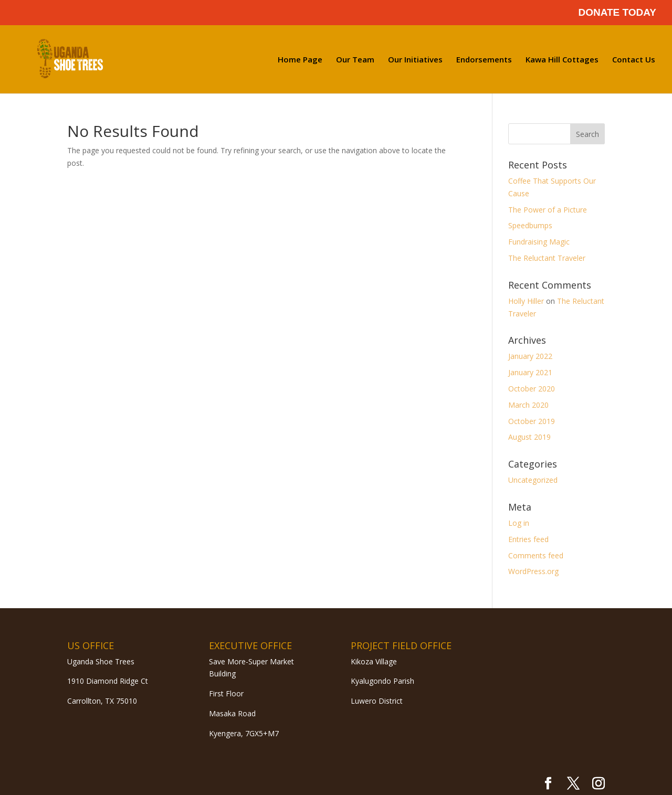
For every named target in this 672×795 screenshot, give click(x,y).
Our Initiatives (415, 60)
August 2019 (529, 437)
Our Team (355, 60)
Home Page (300, 60)
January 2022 (530, 356)
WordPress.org (533, 571)
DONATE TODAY (617, 13)
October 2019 (532, 421)
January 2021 (530, 372)
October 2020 (532, 389)
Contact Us (634, 60)
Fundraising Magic (539, 242)
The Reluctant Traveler (547, 258)
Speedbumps (530, 225)
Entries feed (528, 539)
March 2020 (528, 405)
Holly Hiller (526, 301)
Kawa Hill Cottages (562, 60)
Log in (519, 523)
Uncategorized (533, 480)
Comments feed (536, 555)
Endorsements (484, 60)
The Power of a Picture (548, 210)
